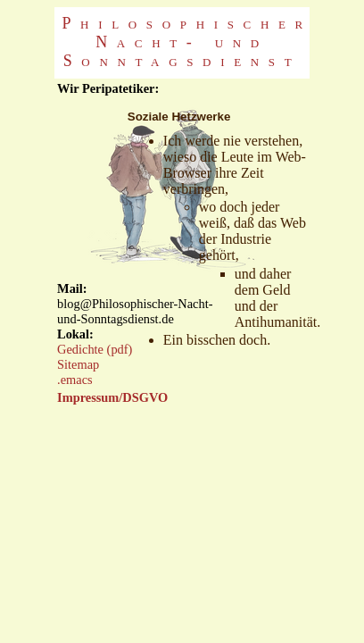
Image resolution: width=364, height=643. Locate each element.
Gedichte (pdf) (95, 349)
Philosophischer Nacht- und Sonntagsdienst (187, 42)
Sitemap (78, 364)
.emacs (75, 380)
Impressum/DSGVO (112, 397)
